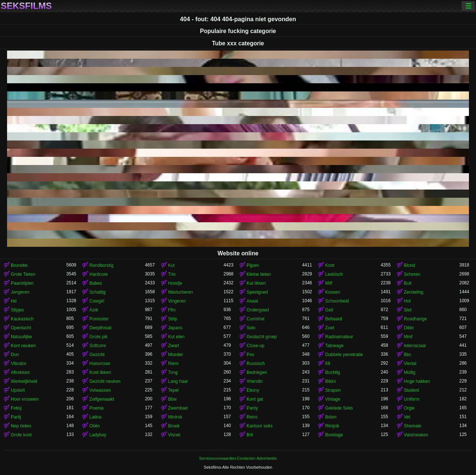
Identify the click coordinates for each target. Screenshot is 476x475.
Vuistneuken (416, 435)
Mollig (410, 372)
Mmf (408, 337)
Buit (408, 283)
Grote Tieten (23, 274)
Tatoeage (334, 346)
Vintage (332, 399)
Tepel (173, 390)
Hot (407, 301)
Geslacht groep (262, 337)
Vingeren (177, 301)
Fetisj (16, 408)
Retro (252, 417)
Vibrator (19, 363)
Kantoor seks (260, 426)
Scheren (412, 274)
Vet (407, 417)
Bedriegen (257, 372)
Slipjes (17, 310)
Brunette (19, 265)
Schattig (97, 292)
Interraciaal (415, 346)
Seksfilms (26, 6)
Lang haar (178, 381)
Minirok (175, 417)
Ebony (253, 390)
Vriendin (255, 381)
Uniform (412, 399)
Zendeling (414, 292)
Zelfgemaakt (102, 399)
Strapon (333, 390)
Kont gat (255, 399)
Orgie (409, 408)
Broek (174, 426)
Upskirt (18, 390)
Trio (172, 274)
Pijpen (253, 265)
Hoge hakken (417, 381)
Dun (15, 355)
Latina (95, 417)
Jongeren (20, 292)
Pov (250, 355)
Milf (329, 283)
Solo (251, 328)
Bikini (330, 381)
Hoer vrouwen (25, 399)
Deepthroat (100, 328)
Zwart (174, 346)
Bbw (172, 399)
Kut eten (176, 337)
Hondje (175, 283)
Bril (250, 435)
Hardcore (98, 274)
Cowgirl (97, 301)
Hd (14, 301)
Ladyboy (98, 435)
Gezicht (97, 355)
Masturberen (181, 292)
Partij (16, 417)
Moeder (176, 355)
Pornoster (99, 319)
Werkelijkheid (24, 381)
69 (327, 363)
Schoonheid (337, 301)
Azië (94, 310)
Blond (410, 265)
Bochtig (332, 372)
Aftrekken (20, 372)
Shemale (413, 426)
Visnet (174, 435)
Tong (173, 372)
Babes (96, 283)
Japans (175, 328)
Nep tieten (21, 426)
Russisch (256, 363)
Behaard (333, 319)
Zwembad (178, 408)
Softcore (98, 346)
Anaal (252, 301)
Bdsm (331, 417)
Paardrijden (22, 283)
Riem (173, 363)
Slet (408, 310)
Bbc (408, 355)
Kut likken (256, 283)
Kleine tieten (259, 274)
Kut (171, 265)
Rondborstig (101, 265)
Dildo (409, 328)
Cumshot (255, 319)
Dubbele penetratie (344, 355)
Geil (329, 310)
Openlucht (21, 328)
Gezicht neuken (105, 381)
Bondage (334, 435)
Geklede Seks (339, 408)
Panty (252, 408)
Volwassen (100, 390)
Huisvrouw (100, 363)
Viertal (410, 363)
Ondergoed (258, 310)
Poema (96, 408)
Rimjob (332, 426)
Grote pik (98, 337)
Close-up (255, 346)
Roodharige (415, 319)
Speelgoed (257, 292)
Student (411, 390)
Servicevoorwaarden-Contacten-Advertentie (238, 458)
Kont (330, 265)
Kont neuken (23, 346)
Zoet (329, 328)
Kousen (333, 292)
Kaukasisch (22, 319)
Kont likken (100, 372)
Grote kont (21, 435)
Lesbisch (334, 274)
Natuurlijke (21, 337)
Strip (173, 319)
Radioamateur (339, 337)
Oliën (94, 426)
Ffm (172, 310)
